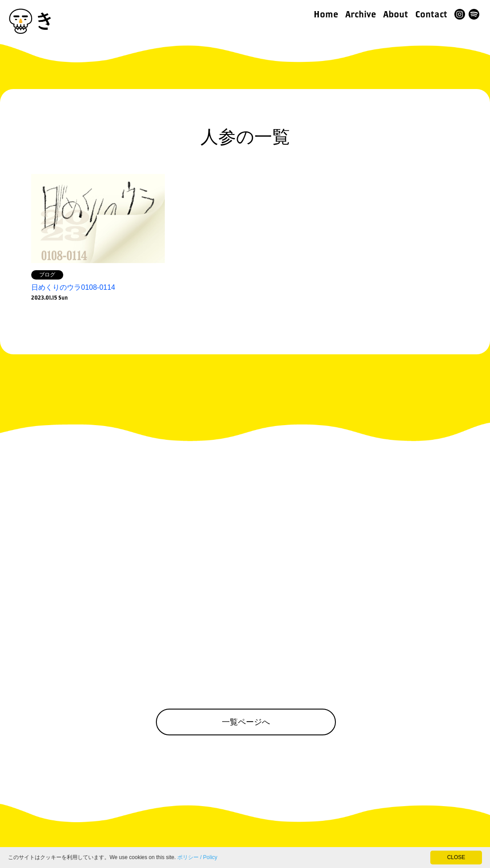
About (396, 14)
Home (326, 14)
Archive (361, 14)
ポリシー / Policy (197, 857)
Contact (431, 14)
